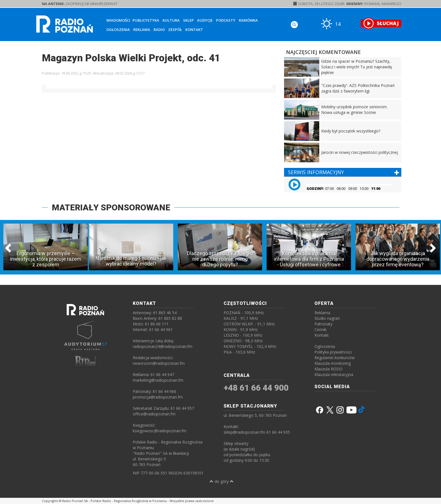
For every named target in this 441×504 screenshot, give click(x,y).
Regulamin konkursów (335, 358)
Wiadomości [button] (118, 20)
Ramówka (248, 20)
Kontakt (194, 30)
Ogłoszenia (118, 30)
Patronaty (323, 324)
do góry (222, 481)
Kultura (171, 20)
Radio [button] (159, 30)
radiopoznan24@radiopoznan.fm (163, 346)
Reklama (142, 30)
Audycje (205, 20)
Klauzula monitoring (333, 363)
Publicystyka (146, 20)
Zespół (175, 30)
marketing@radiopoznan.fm (158, 380)
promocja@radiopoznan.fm (158, 397)
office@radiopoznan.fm (154, 414)
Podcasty (226, 20)
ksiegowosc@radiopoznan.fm (160, 431)
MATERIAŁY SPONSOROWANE (111, 207)
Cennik (320, 329)
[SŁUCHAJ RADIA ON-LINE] (381, 23)
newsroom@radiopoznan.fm (159, 363)
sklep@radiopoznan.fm (244, 432)
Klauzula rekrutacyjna (334, 374)
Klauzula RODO (328, 369)
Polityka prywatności (333, 352)
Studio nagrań (327, 318)
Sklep (188, 20)
